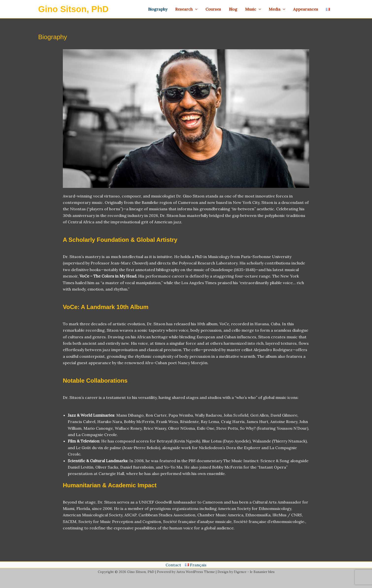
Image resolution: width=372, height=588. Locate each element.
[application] (195, 9)
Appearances (306, 9)
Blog (233, 9)
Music (253, 9)
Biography (158, 9)
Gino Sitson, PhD (73, 9)
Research (186, 9)
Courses (213, 9)
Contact (173, 565)
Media (277, 9)
